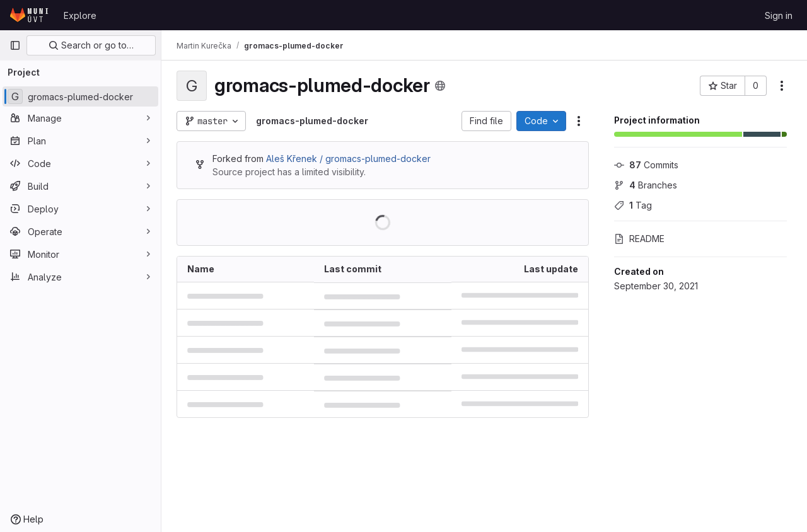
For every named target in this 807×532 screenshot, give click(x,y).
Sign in (779, 15)
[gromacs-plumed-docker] (80, 96)
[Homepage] (30, 15)
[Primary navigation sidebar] (15, 45)
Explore (80, 15)
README (639, 239)
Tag (633, 205)
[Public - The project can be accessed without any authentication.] (440, 86)
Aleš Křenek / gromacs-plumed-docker (348, 159)
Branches (646, 185)
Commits (646, 165)
